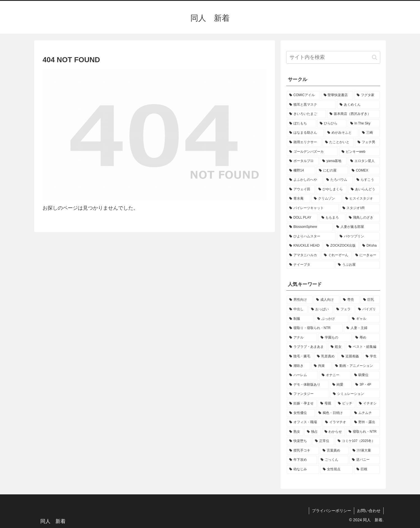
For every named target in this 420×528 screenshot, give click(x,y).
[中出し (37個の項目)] (297, 309)
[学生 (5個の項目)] (371, 356)
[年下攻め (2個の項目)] (302, 460)
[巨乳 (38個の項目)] (370, 300)
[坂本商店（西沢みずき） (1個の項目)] (353, 114)
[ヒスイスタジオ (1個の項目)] (361, 199)
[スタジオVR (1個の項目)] (360, 208)
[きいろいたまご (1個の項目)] (306, 114)
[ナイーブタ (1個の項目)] (311, 265)
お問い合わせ (369, 511)
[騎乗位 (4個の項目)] (366, 375)
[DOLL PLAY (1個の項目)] (302, 218)
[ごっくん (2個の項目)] (333, 460)
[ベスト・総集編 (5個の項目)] (363, 347)
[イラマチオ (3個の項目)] (337, 422)
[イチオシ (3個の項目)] (368, 404)
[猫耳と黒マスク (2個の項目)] (311, 105)
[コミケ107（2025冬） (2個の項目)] (357, 441)
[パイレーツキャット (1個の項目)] (313, 208)
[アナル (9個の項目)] (302, 338)
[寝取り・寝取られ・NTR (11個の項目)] (315, 328)
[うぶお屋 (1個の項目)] (358, 265)
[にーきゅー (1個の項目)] (366, 255)
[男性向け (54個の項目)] (300, 300)
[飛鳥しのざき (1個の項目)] (363, 218)
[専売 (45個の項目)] (350, 300)
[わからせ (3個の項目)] (334, 432)
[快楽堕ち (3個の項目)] (299, 441)
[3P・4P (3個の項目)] (366, 385)
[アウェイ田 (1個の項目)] (301, 189)
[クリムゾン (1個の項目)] (326, 199)
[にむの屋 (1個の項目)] (332, 171)
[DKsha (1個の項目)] (370, 246)
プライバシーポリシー (332, 511)
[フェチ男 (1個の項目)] (367, 142)
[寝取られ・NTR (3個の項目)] (363, 432)
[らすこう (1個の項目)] (367, 180)
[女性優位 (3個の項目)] (301, 413)
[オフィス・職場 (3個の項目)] (304, 422)
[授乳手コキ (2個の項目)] (303, 451)
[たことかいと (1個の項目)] (338, 142)
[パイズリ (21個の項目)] (368, 309)
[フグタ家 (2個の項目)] (367, 95)
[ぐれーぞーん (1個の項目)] (337, 255)
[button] (375, 57)
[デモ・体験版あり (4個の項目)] (308, 385)
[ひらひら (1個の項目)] (332, 124)
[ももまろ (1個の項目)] (332, 218)
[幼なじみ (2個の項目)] (303, 469)
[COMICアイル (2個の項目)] (303, 95)
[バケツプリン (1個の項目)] (358, 237)
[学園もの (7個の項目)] (335, 338)
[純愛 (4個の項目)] (341, 385)
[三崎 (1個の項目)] (370, 133)
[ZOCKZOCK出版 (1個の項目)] (341, 246)
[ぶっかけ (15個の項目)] (332, 319)
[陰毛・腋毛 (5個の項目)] (300, 356)
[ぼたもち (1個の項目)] (301, 124)
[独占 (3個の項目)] (313, 432)
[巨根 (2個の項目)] (367, 469)
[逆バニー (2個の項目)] (365, 460)
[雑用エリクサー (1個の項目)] (304, 142)
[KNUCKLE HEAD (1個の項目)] (305, 246)
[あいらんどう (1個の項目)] (364, 189)
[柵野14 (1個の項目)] (301, 171)
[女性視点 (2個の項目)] (337, 469)
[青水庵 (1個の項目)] (298, 199)
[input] (333, 57)
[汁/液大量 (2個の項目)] (365, 451)
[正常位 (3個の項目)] (323, 441)
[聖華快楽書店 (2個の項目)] (337, 95)
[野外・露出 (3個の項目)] (366, 422)
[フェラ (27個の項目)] (344, 309)
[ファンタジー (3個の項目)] (308, 394)
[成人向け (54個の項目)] (326, 300)
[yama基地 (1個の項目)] (333, 161)
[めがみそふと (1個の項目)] (342, 133)
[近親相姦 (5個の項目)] (350, 356)
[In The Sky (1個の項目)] (364, 124)
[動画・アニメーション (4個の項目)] (356, 366)
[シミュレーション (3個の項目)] (355, 394)
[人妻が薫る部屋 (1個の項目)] (357, 227)
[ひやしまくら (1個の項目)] (332, 189)
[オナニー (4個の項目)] (335, 375)
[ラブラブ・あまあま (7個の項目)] (307, 347)
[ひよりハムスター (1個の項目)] (311, 237)
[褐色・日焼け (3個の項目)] (333, 413)
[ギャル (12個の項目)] (365, 319)
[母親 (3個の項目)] (326, 404)
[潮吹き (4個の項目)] (298, 366)
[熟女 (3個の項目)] (295, 432)
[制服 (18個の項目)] (300, 319)
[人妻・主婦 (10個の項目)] (362, 328)
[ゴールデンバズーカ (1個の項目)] (312, 152)
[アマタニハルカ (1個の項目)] (304, 255)
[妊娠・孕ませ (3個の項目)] (302, 404)
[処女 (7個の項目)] (337, 347)
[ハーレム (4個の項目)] (302, 375)
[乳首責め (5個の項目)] (326, 356)
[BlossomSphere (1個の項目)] (310, 227)
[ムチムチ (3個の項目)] (366, 413)
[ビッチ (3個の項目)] (345, 404)
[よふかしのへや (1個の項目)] (305, 180)
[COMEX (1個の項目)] (364, 171)
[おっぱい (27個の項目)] (321, 309)
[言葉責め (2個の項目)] (334, 451)
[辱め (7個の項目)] (366, 338)
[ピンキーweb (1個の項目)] (359, 152)
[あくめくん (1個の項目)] (358, 105)
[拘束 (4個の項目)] (321, 366)
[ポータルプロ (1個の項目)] (303, 161)
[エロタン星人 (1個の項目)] (364, 161)
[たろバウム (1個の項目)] (338, 180)
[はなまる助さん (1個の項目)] (305, 133)
